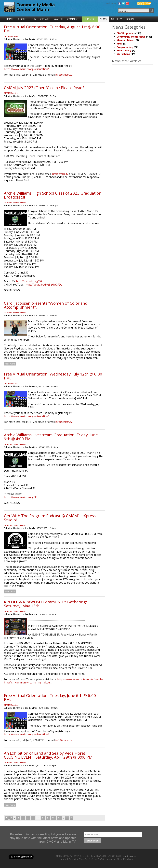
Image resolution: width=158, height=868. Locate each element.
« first (7, 818)
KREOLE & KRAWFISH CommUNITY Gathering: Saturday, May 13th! (46, 604)
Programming (125, 47)
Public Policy (124, 51)
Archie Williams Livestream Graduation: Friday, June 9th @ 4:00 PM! (51, 437)
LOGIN (130, 19)
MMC (120, 44)
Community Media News (15, 203)
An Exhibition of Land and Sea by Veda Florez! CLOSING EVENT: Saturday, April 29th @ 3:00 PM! (49, 755)
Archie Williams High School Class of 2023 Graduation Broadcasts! (53, 195)
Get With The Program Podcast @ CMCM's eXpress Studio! (50, 518)
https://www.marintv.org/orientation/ (26, 69)
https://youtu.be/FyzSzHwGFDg (43, 285)
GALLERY (116, 19)
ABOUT (22, 19)
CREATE (45, 19)
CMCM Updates (11, 36)
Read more (10, 364)
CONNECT (73, 19)
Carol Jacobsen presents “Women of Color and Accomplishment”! (46, 305)
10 (53, 818)
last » (71, 818)
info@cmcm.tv (64, 75)
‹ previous (11, 818)
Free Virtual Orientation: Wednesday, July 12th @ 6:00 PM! (53, 376)
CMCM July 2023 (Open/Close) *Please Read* (44, 88)
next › (67, 818)
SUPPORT (90, 19)
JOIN (33, 19)
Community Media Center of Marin (35, 7)
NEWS (103, 19)
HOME (10, 19)
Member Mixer (125, 40)
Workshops (123, 54)
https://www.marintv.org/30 (21, 497)
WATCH (59, 19)
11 (59, 818)
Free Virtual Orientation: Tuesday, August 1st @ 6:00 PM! (52, 29)
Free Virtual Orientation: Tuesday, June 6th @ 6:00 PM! (50, 697)
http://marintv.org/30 (29, 281)
